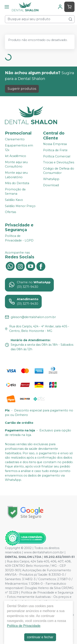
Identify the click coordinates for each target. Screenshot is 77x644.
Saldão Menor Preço (20, 206)
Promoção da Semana (15, 192)
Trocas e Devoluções (59, 162)
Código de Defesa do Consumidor (59, 171)
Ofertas (10, 212)
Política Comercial (57, 156)
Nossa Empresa (55, 144)
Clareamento (15, 139)
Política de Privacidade (24, 626)
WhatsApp (51, 179)
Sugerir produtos (22, 89)
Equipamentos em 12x (19, 148)
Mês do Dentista (17, 183)
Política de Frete (55, 150)
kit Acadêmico (16, 156)
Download (51, 185)
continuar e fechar (40, 637)
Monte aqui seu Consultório (16, 164)
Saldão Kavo (14, 200)
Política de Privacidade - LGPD (19, 238)
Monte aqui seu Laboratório (16, 175)
